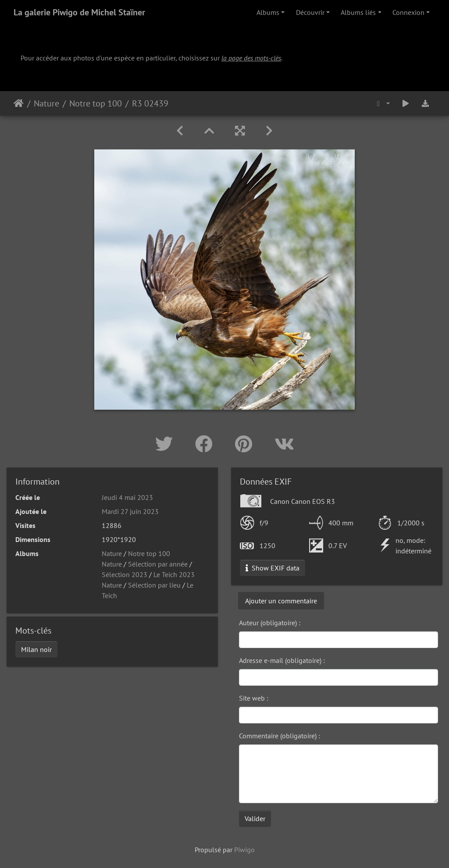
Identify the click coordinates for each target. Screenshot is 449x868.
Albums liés (358, 12)
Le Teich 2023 (174, 574)
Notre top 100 (96, 103)
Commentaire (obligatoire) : (280, 736)
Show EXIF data (273, 568)
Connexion (408, 12)
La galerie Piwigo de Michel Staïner (79, 12)
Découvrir (310, 12)
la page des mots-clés (251, 58)
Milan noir (36, 649)
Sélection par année (158, 564)
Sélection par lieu (154, 585)
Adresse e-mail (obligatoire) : (282, 660)
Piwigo (244, 850)
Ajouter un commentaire (281, 601)
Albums (268, 12)
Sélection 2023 (125, 574)
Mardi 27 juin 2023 (130, 511)
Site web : (254, 698)
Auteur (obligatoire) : (270, 623)
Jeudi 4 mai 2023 (127, 497)
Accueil (19, 103)
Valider (255, 818)
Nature (46, 103)
